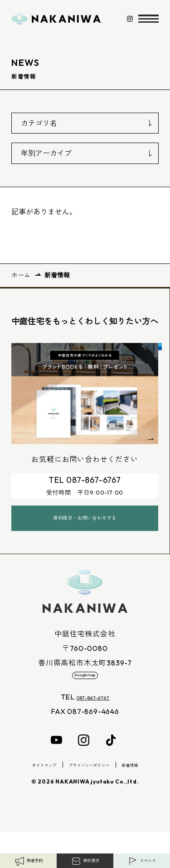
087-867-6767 (93, 733)
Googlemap (85, 704)
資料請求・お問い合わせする (85, 538)
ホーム (21, 275)
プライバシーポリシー (91, 801)
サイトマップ (32, 801)
